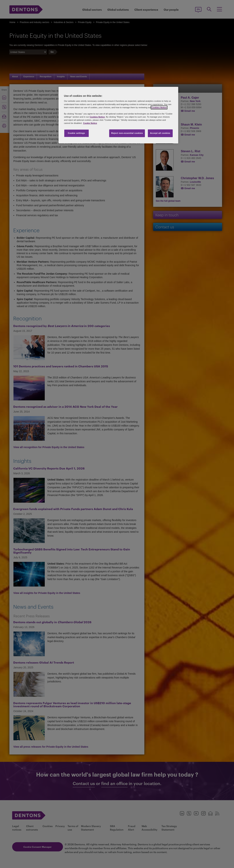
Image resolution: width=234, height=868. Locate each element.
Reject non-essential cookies (127, 133)
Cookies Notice (159, 107)
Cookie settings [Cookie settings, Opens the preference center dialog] (76, 133)
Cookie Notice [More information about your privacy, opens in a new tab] (90, 123)
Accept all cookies (160, 133)
